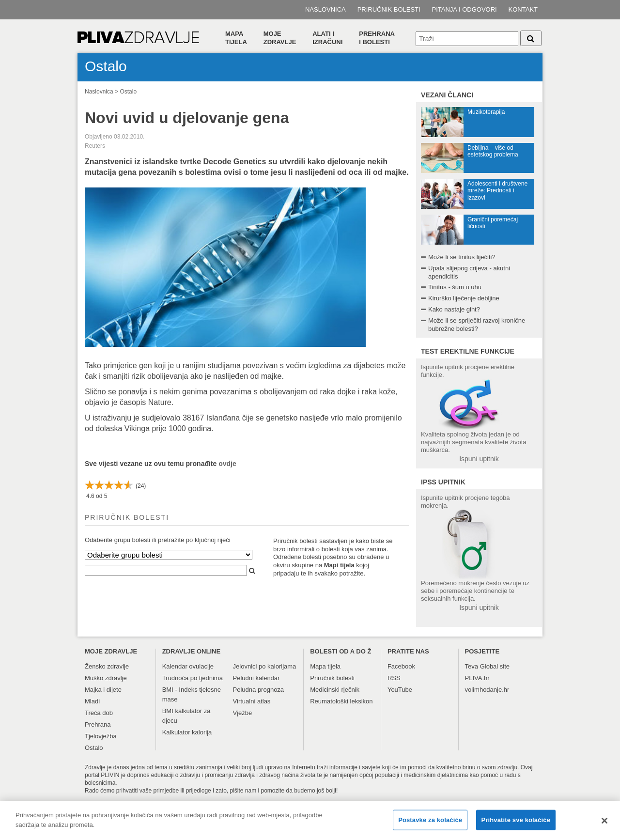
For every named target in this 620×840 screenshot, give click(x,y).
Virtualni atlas (252, 701)
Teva (472, 666)
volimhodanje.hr (487, 690)
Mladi (92, 701)
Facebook (401, 666)
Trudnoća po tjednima (193, 678)
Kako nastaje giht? (454, 309)
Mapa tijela (236, 38)
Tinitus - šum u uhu (455, 287)
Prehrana (98, 724)
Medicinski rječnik (335, 690)
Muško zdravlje (106, 678)
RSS (394, 678)
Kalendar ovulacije (188, 666)
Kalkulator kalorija (187, 732)
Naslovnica (325, 9)
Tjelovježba (101, 736)
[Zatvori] (604, 825)
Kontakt (523, 9)
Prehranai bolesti (377, 38)
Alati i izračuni (327, 38)
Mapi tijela (339, 565)
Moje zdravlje (280, 38)
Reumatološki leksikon (341, 701)
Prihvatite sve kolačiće (516, 824)
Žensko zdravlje (107, 666)
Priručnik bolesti (389, 9)
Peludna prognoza (259, 690)
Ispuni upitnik (479, 459)
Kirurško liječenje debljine (464, 298)
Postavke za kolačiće (430, 824)
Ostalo (128, 92)
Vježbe (243, 713)
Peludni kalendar (256, 678)
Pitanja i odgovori (465, 9)
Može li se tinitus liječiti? (462, 257)
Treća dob (99, 713)
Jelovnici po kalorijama (265, 666)
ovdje (227, 464)
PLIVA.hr (477, 678)
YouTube (400, 690)
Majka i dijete (103, 690)
